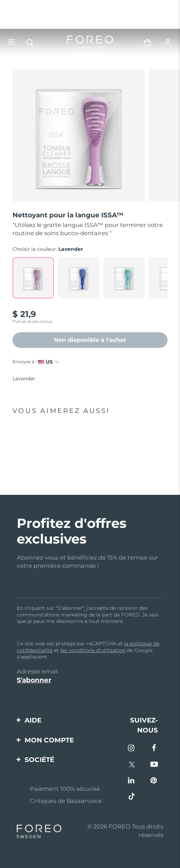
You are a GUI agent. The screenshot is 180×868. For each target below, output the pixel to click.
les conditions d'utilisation (93, 650)
